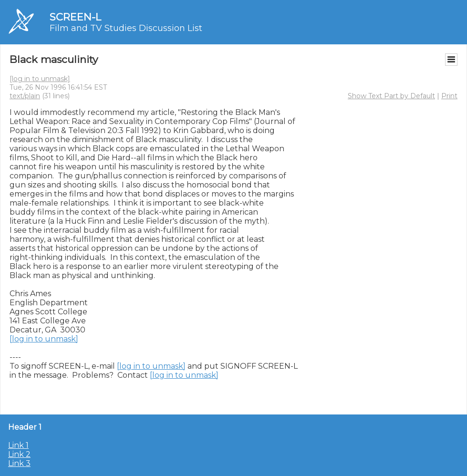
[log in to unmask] (40, 79)
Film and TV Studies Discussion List (126, 28)
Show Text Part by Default (391, 96)
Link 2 (19, 454)
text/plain (25, 96)
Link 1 (18, 445)
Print (449, 96)
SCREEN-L (75, 17)
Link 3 (19, 463)
